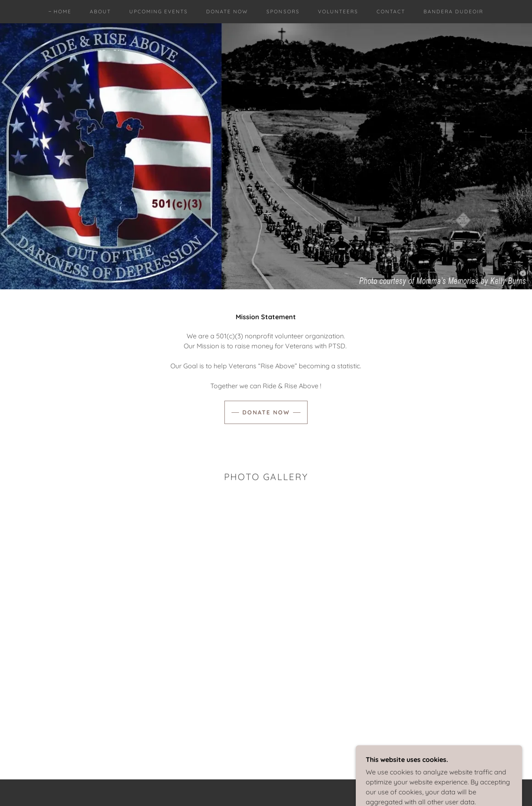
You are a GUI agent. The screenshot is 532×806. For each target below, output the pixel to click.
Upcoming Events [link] (159, 11)
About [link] (100, 11)
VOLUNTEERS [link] (338, 11)
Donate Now (266, 412)
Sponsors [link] (283, 11)
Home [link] (63, 11)
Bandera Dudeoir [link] (453, 11)
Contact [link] (391, 11)
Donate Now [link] (227, 11)
